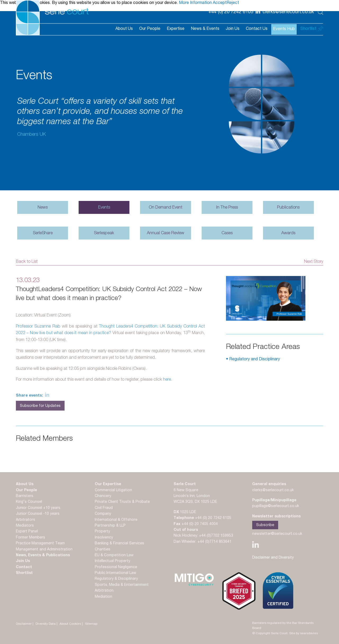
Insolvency (104, 538)
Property (102, 532)
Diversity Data (46, 624)
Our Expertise (108, 484)
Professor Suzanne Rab (38, 327)
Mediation (103, 597)
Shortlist (24, 573)
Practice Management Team (40, 544)
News (43, 208)
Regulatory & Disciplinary (116, 579)
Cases (227, 233)
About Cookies (70, 624)
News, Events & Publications (43, 555)
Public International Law (116, 573)
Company (103, 514)
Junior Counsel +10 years (38, 508)
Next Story (314, 262)
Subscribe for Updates (40, 406)
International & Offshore (116, 520)
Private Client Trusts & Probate (122, 502)
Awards (288, 233)
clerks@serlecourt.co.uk (273, 490)
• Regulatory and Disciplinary (253, 360)
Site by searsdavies (304, 633)
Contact (24, 567)
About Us (124, 29)
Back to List (27, 262)
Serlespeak (104, 233)
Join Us (233, 29)
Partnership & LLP (110, 526)
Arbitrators (26, 520)
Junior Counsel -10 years (38, 514)
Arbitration (104, 591)
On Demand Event (166, 208)
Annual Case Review (166, 233)
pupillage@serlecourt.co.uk (276, 506)
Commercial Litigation (113, 490)
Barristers (25, 496)
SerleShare (43, 233)
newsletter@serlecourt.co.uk (277, 534)
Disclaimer (24, 624)
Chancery (103, 496)
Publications (288, 208)
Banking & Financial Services (119, 544)
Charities (103, 550)
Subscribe (265, 525)
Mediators (25, 526)
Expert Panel (27, 532)
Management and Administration (44, 550)
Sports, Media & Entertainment (122, 585)
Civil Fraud (104, 508)
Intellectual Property (112, 561)
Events (104, 208)
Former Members (31, 538)
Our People (150, 29)
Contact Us (257, 29)
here (167, 380)
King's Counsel (29, 502)
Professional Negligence (116, 567)
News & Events (205, 29)
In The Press (227, 208)
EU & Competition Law (114, 555)
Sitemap (91, 624)
